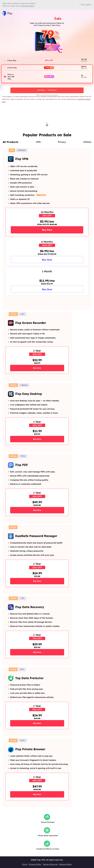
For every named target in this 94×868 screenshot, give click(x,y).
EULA (25, 864)
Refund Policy (65, 864)
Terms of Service (50, 864)
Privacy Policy (35, 864)
